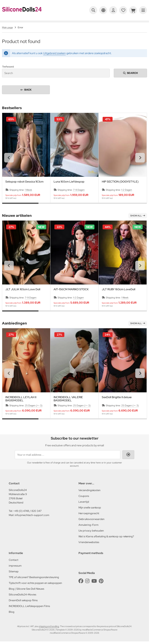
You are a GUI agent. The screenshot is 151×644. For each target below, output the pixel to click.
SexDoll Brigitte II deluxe (117, 397)
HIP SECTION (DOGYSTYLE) (120, 182)
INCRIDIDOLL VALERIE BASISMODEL (68, 399)
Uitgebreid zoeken (54, 53)
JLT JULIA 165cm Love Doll (23, 289)
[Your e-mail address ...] (68, 455)
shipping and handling (49, 626)
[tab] (20, 206)
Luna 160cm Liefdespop (69, 182)
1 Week (28, 190)
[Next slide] (140, 158)
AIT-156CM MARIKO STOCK (71, 289)
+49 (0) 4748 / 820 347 (27, 511)
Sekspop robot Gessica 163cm (24, 182)
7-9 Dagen (79, 190)
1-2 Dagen (127, 190)
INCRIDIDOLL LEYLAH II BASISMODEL (21, 399)
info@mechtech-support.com (32, 515)
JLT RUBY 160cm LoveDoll (119, 289)
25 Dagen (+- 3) (34, 406)
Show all (138, 216)
